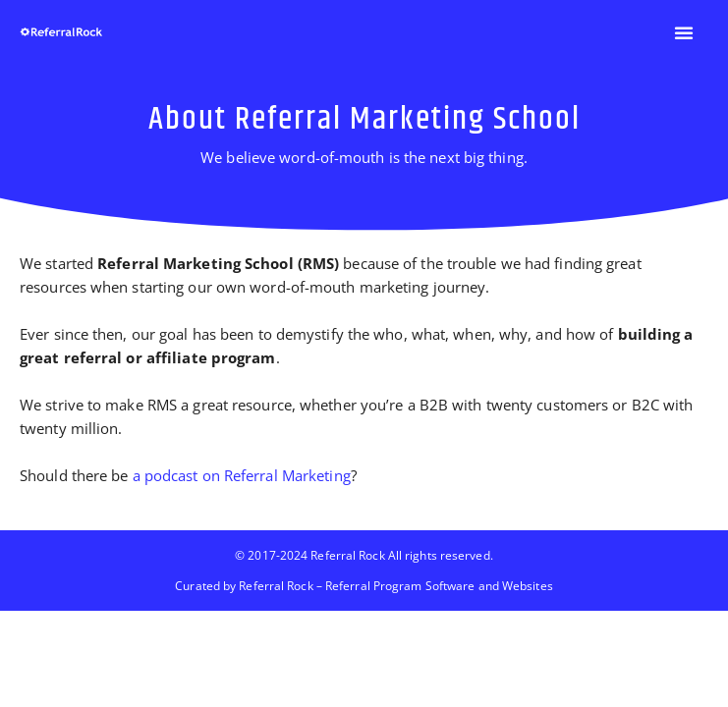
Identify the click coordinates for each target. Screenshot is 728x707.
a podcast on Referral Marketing (240, 475)
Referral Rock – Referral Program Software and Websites (395, 586)
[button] (684, 32)
